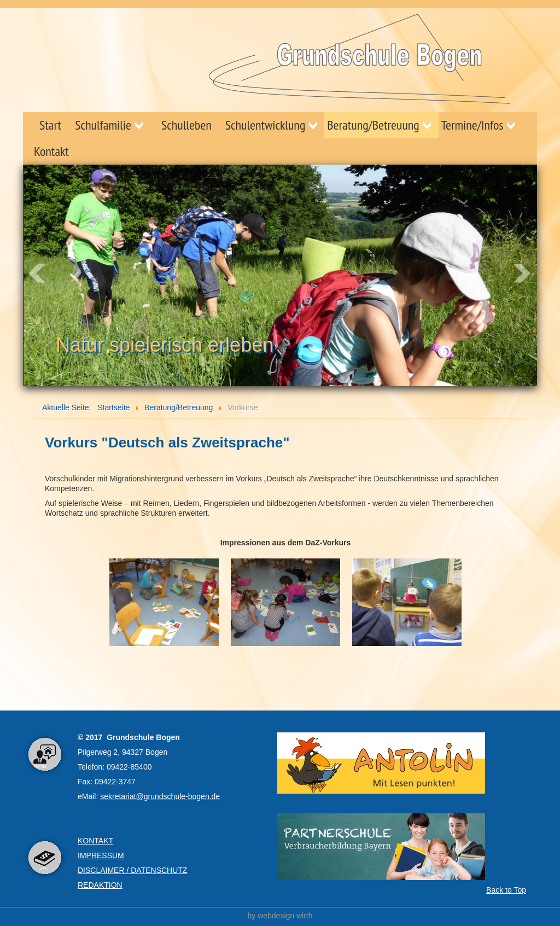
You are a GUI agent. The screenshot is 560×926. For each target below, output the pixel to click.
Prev (37, 273)
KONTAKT (95, 841)
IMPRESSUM (101, 855)
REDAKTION (100, 885)
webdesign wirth (285, 916)
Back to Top (506, 890)
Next (523, 273)
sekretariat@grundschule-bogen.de (160, 796)
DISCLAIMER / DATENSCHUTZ (132, 870)
